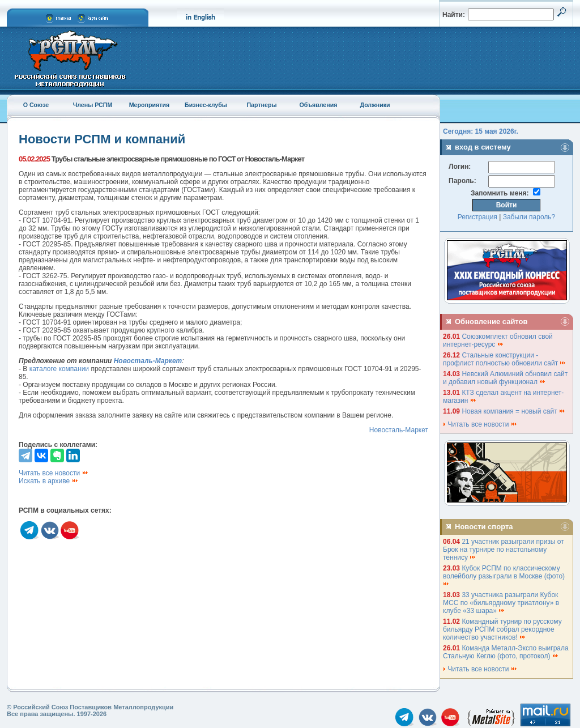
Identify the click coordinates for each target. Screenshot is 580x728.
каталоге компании (59, 369)
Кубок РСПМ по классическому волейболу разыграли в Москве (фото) (505, 575)
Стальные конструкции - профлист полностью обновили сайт (505, 359)
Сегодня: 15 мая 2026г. (481, 131)
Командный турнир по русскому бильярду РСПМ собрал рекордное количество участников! (502, 629)
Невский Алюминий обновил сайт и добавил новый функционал (505, 378)
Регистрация (477, 217)
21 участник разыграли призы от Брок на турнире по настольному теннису (504, 550)
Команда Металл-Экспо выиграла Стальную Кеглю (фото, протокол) (506, 652)
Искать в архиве (49, 481)
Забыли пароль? (529, 217)
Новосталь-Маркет (399, 430)
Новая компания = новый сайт (514, 411)
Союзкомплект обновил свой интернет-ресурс (498, 340)
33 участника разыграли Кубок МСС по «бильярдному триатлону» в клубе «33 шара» (501, 603)
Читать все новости (54, 473)
